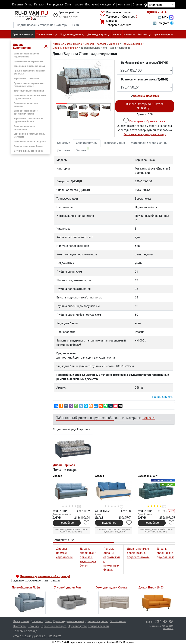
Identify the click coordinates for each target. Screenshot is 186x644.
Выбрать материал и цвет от (145, 106)
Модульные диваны (72, 35)
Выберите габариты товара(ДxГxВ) (145, 63)
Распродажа (55, 4)
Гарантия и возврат (54, 626)
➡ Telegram (163, 23)
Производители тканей (69, 621)
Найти (76, 25)
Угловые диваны (47, 35)
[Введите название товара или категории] (42, 25)
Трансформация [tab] (114, 143)
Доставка (91, 4)
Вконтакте (54, 636)
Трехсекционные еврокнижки (29, 91)
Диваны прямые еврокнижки (29, 61)
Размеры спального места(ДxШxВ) (145, 79)
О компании (118, 621)
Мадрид (57, 476)
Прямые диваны (23, 35)
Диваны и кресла (97, 621)
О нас (28, 4)
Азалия (99, 476)
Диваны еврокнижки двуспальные (165, 553)
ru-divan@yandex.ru (34, 636)
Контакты (124, 4)
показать (149, 418)
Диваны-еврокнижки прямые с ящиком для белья (88, 557)
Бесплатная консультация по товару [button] (145, 134)
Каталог (39, 4)
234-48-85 (160, 12)
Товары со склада (25, 631)
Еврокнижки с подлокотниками (30, 66)
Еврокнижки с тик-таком (26, 79)
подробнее (67, 523)
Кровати (129, 35)
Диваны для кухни (99, 35)
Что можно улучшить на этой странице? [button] (45, 576)
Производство (78, 626)
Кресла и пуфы (164, 35)
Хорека (117, 34)
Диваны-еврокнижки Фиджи (29, 146)
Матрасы (145, 35)
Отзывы (138, 4)
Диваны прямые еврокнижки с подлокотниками (138, 553)
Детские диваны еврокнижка (29, 151)
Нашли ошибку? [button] (163, 397)
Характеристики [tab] (87, 143)
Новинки (33, 626)
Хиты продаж (74, 4)
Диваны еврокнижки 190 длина (30, 142)
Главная (18, 4)
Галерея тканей (99, 626)
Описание (64, 143)
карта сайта (168, 629)
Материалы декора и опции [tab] (149, 143)
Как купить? (108, 4)
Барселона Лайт (148, 476)
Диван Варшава (64, 465)
